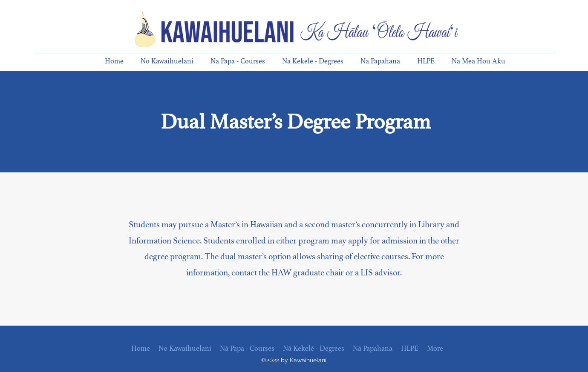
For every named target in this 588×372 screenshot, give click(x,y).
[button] (171, 61)
